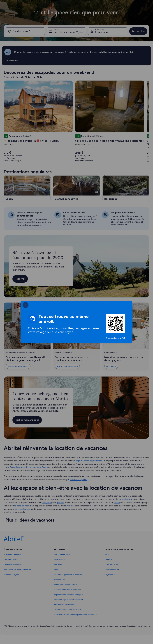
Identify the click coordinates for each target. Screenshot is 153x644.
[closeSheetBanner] (25, 305)
